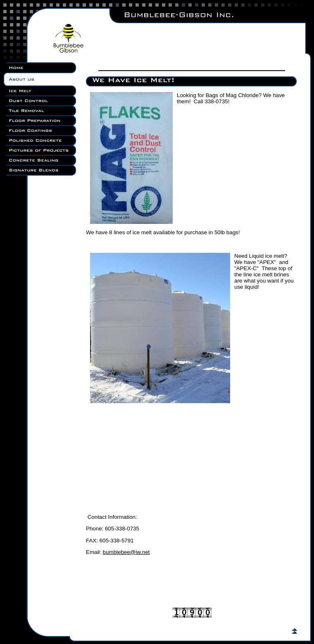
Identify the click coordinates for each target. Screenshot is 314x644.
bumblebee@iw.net (126, 552)
